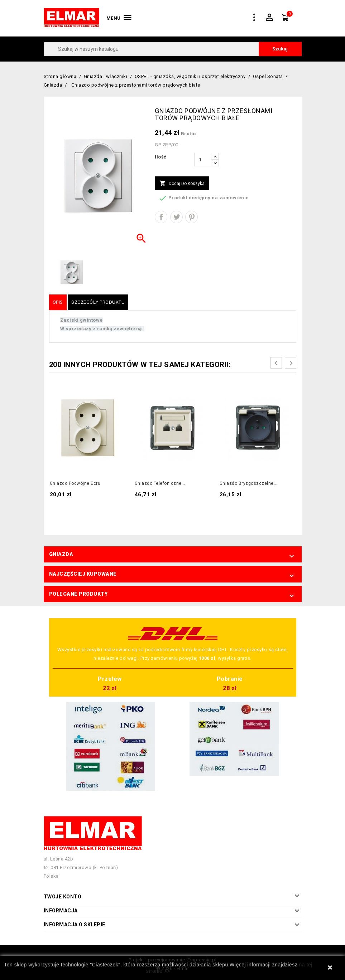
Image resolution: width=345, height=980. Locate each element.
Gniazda (61, 554)
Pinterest (191, 217)
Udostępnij (161, 217)
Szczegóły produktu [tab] (98, 302)
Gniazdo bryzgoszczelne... (249, 483)
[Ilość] (203, 160)
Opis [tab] (58, 302)
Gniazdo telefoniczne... (160, 483)
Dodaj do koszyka (182, 184)
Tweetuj (176, 217)
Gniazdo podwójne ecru (75, 483)
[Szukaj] (173, 49)
